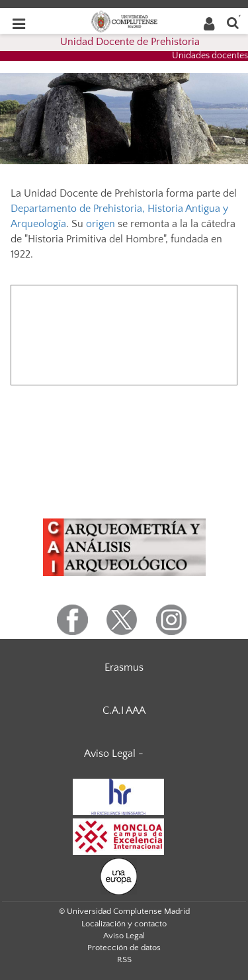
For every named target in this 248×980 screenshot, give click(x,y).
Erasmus (124, 667)
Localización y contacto (124, 924)
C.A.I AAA (124, 710)
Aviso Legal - (114, 754)
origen (101, 224)
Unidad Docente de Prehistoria (130, 42)
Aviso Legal (124, 936)
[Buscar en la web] (233, 22)
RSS (124, 959)
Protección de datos (124, 948)
